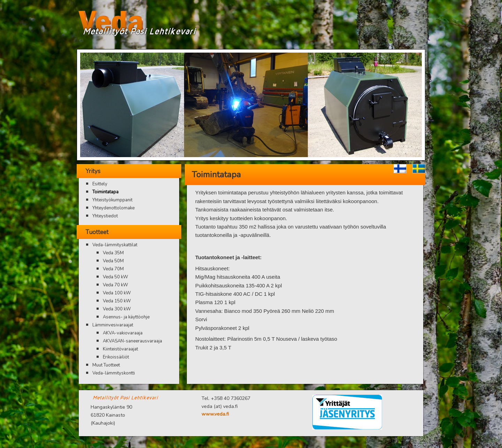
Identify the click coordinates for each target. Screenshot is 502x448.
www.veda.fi (215, 414)
